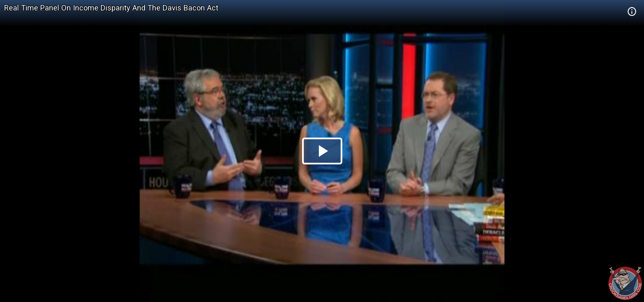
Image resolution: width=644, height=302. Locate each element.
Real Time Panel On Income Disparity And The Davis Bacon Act (111, 8)
